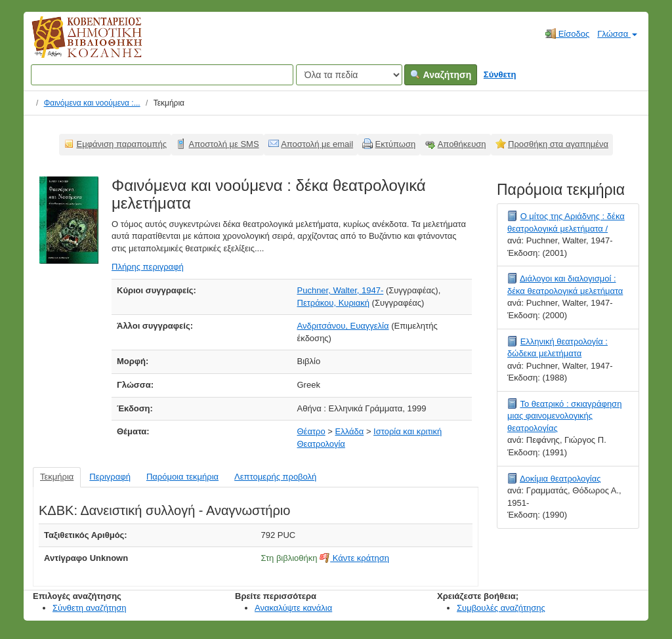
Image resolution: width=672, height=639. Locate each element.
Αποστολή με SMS (224, 144)
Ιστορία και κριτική (408, 431)
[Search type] (349, 75)
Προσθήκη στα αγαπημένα (558, 144)
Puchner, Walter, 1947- (341, 290)
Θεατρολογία (321, 444)
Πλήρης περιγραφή (148, 267)
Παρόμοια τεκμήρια (182, 477)
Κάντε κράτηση (354, 558)
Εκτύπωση (396, 144)
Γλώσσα (617, 34)
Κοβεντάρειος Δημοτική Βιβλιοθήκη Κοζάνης (74, 45)
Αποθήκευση (462, 144)
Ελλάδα (350, 431)
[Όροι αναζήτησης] (162, 75)
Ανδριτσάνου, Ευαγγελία (343, 326)
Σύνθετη (500, 74)
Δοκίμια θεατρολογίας (560, 479)
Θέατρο (311, 431)
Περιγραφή (110, 477)
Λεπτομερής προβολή (275, 477)
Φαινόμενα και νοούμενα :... (92, 103)
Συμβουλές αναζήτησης (501, 608)
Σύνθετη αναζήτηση (90, 608)
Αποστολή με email (317, 144)
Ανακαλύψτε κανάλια (293, 608)
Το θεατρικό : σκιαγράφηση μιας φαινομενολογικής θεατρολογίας (564, 416)
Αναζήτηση (441, 75)
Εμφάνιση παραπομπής (122, 144)
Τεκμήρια (57, 477)
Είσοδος (567, 33)
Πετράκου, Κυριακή (333, 303)
